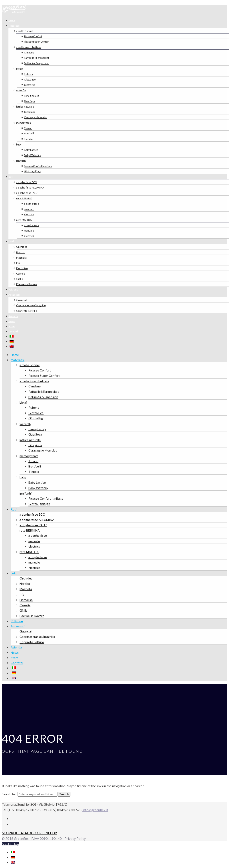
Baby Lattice (31, 150)
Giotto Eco (30, 80)
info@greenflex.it (95, 810)
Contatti (13, 331)
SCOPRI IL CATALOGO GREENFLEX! (30, 833)
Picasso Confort (33, 36)
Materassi (14, 26)
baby (19, 144)
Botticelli (29, 133)
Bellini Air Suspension (37, 63)
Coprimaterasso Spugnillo (31, 305)
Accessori (14, 295)
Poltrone (17, 621)
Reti (11, 177)
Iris (18, 263)
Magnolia (21, 258)
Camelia (21, 274)
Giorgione (30, 112)
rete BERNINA (24, 198)
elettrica (29, 214)
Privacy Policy (75, 839)
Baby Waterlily (32, 155)
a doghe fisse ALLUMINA (30, 188)
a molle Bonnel (25, 31)
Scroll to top (10, 844)
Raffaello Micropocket (37, 58)
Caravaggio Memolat (36, 117)
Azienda (16, 647)
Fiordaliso (22, 268)
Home (15, 355)
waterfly (21, 90)
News (15, 653)
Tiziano (28, 128)
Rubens (28, 74)
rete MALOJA (24, 220)
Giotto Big (30, 85)
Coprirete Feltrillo (27, 311)
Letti (11, 241)
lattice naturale (25, 107)
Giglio (20, 279)
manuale (29, 209)
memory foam (24, 123)
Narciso (21, 252)
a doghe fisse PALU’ (27, 193)
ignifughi (21, 161)
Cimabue (29, 52)
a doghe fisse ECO (27, 182)
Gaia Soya (30, 101)
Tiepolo (28, 139)
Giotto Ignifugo (32, 171)
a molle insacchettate (29, 47)
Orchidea (22, 247)
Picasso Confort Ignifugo (38, 166)
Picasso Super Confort (37, 42)
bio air (20, 69)
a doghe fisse (32, 204)
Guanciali (22, 300)
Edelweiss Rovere (27, 284)
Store (15, 658)
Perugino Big (31, 96)
